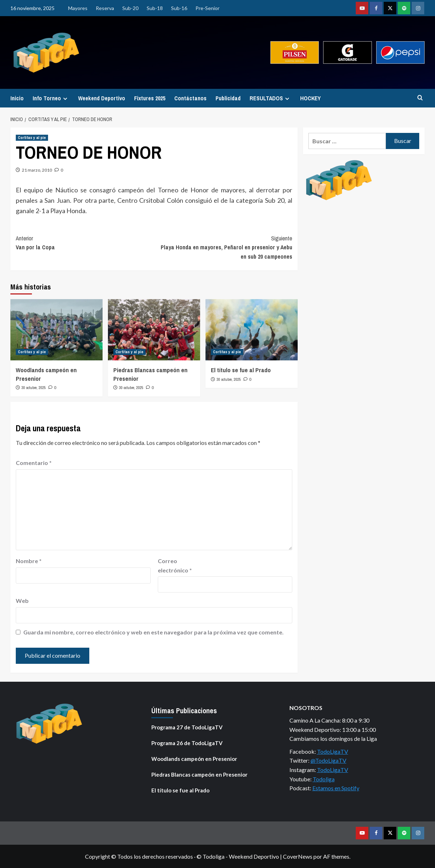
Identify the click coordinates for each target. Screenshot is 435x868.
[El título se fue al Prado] (252, 330)
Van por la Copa (85, 243)
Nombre (29, 561)
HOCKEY (310, 98)
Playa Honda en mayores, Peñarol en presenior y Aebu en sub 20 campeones (223, 247)
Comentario (34, 463)
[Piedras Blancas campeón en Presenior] (154, 330)
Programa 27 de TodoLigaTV (187, 727)
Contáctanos (190, 98)
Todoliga (324, 779)
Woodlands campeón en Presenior (194, 759)
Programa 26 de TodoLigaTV (187, 743)
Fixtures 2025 (150, 98)
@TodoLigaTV (328, 760)
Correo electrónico (175, 565)
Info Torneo (51, 98)
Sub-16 (179, 8)
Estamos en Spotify (336, 788)
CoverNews (298, 856)
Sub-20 (130, 8)
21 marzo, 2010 (37, 170)
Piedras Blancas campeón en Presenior (199, 775)
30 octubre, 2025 (34, 388)
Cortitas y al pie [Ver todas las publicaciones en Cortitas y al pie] (32, 138)
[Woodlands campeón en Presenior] (56, 330)
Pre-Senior (207, 8)
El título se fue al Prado (241, 370)
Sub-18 (155, 8)
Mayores (78, 8)
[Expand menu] (65, 99)
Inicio (17, 98)
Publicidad (228, 98)
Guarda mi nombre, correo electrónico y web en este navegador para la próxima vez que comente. (153, 632)
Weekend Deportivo (102, 98)
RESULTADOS (270, 98)
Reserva (105, 8)
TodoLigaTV (333, 751)
